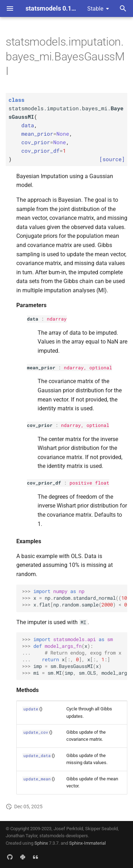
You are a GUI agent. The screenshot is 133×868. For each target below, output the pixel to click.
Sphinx (41, 843)
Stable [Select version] (95, 9)
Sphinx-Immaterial (87, 843)
